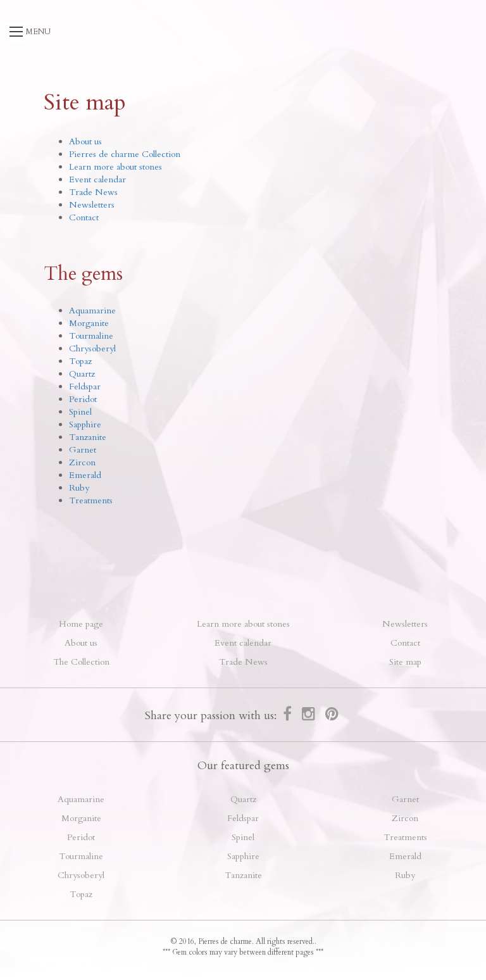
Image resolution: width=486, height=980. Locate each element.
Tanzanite (88, 437)
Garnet (83, 450)
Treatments (91, 500)
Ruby (79, 488)
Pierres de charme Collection (125, 154)
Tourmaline (91, 336)
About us (85, 141)
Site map (405, 662)
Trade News (93, 192)
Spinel (80, 412)
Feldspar (85, 386)
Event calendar (97, 179)
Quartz (82, 374)
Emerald (85, 475)
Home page (81, 624)
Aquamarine (92, 311)
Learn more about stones (115, 167)
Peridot (83, 399)
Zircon (82, 462)
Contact (84, 217)
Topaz (80, 361)
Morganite (89, 323)
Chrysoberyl (92, 349)
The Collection (81, 662)
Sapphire (85, 424)
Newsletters (92, 205)
